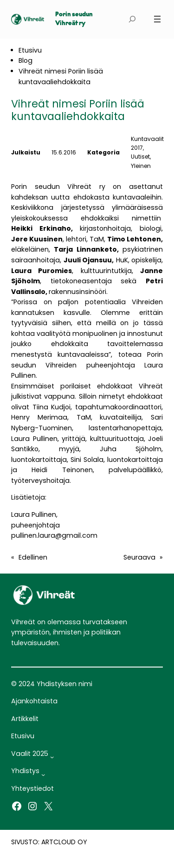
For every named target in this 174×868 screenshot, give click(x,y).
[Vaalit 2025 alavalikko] (52, 757)
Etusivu (30, 50)
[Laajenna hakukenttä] (132, 19)
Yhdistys (25, 771)
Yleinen (141, 166)
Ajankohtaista (34, 701)
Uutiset (140, 157)
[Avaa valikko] (157, 19)
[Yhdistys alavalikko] (43, 775)
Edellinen (33, 557)
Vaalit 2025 (30, 754)
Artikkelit (25, 719)
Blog (26, 60)
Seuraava (139, 557)
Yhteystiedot (32, 788)
